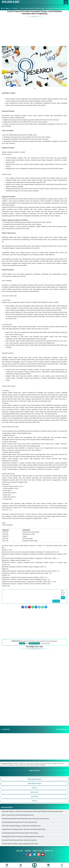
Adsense (34, 788)
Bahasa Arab (35, 792)
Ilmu (63, 598)
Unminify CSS (48, 851)
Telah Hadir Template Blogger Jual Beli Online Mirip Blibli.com (21, 826)
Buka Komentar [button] (34, 770)
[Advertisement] (34, 30)
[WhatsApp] (33, 607)
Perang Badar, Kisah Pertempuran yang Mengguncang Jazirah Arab (23, 836)
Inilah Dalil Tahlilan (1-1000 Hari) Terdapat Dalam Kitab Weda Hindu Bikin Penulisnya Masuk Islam (32, 811)
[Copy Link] (46, 607)
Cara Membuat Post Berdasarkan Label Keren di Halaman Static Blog (23, 829)
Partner (28, 851)
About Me (19, 851)
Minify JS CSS (37, 851)
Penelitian (56, 601)
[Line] (43, 607)
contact (22, 643)
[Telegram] (39, 607)
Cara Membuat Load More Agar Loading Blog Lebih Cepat (20, 844)
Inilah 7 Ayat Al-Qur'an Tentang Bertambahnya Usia (18, 815)
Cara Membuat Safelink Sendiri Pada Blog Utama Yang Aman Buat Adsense (25, 819)
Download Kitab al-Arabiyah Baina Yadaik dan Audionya (19, 840)
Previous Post (61, 729)
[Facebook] (23, 607)
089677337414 (34, 643)
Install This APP (34, 860)
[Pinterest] (29, 607)
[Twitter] (26, 607)
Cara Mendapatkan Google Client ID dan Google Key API (19, 822)
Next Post (6, 729)
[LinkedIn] (36, 607)
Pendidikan (34, 796)
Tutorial (34, 801)
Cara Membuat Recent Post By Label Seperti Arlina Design (20, 833)
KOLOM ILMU (11, 2)
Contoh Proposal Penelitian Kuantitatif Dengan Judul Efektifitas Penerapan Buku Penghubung (34, 12)
